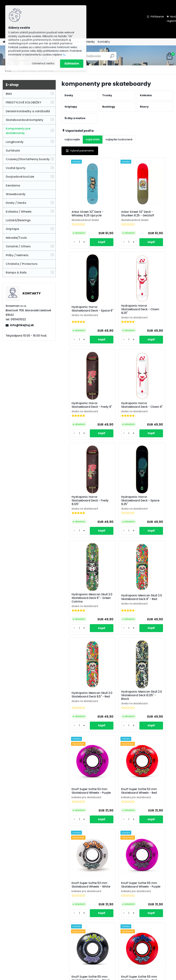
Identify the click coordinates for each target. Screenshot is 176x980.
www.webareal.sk (103, 976)
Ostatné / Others (18, 246)
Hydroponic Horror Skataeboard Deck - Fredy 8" (117, 313)
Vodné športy (16, 168)
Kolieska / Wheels (19, 212)
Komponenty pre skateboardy (18, 131)
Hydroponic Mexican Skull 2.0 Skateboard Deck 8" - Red (80, 511)
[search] (112, 57)
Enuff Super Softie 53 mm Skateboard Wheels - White (154, 609)
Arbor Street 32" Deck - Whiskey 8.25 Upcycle (79, 215)
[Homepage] (4, 42)
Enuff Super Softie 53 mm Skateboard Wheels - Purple (80, 609)
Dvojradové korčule (20, 177)
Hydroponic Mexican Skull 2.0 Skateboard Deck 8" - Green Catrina (154, 412)
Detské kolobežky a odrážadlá (28, 111)
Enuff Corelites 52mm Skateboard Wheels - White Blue (79, 912)
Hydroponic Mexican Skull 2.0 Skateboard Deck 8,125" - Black (154, 511)
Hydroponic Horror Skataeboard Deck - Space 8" (154, 215)
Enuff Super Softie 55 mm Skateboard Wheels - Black (116, 710)
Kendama (13, 185)
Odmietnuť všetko (43, 64)
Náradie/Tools (16, 238)
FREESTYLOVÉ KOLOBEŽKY (24, 102)
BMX (9, 94)
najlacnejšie (72, 139)
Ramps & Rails (16, 273)
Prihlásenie (157, 17)
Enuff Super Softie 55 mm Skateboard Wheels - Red (154, 710)
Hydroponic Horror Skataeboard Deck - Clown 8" (154, 313)
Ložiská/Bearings (18, 220)
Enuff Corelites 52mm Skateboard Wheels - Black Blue (116, 912)
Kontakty (104, 42)
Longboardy (15, 142)
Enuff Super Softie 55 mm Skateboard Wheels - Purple (79, 710)
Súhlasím (72, 64)
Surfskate (13, 151)
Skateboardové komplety (25, 120)
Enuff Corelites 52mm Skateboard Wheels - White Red (153, 912)
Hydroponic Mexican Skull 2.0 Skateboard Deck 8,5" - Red (117, 511)
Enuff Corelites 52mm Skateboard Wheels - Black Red (153, 811)
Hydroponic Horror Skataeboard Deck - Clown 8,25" (80, 313)
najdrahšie (93, 139)
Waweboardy (16, 194)
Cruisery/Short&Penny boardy (28, 159)
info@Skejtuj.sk (22, 325)
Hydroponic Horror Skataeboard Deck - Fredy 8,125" (80, 412)
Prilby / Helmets (17, 255)
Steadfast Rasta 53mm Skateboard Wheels (79, 811)
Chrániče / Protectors (22, 264)
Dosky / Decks (16, 203)
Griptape (12, 229)
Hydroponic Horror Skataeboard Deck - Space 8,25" (117, 412)
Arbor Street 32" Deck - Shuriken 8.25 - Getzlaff (117, 215)
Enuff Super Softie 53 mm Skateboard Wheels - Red (117, 609)
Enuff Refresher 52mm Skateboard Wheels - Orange (116, 811)
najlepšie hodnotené (119, 139)
